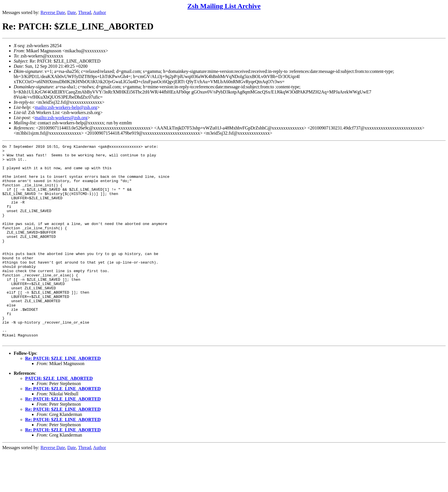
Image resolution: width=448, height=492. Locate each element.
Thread (84, 12)
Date (72, 12)
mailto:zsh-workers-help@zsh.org (66, 107)
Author (100, 12)
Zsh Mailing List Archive (224, 6)
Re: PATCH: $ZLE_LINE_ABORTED (63, 398)
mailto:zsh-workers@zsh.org (61, 118)
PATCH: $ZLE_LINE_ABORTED (59, 418)
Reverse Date (53, 12)
